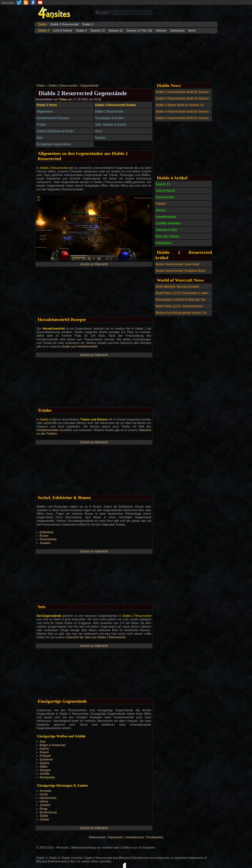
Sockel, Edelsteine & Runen (55, 131)
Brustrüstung (48, 812)
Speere (44, 763)
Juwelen (45, 543)
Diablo (41, 86)
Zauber (44, 819)
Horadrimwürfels (47, 430)
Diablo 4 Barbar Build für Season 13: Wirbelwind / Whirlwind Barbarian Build (181, 107)
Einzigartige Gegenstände (54, 144)
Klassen (161, 31)
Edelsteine (47, 532)
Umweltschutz (135, 837)
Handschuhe (48, 798)
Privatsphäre (155, 837)
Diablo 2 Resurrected (64, 24)
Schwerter (46, 759)
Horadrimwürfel (166, 217)
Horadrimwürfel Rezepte (53, 118)
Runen (44, 536)
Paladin (161, 204)
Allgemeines (45, 112)
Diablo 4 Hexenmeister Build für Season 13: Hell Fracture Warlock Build (182, 101)
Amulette (46, 791)
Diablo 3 (88, 24)
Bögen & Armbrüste (53, 745)
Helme (44, 801)
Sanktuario (178, 31)
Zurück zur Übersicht (94, 264)
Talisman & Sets (166, 230)
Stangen (45, 770)
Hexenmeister (165, 197)
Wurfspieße (47, 777)
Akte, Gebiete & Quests (111, 125)
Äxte (43, 742)
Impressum (115, 837)
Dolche (44, 749)
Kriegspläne (164, 243)
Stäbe (44, 767)
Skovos (161, 210)
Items (192, 31)
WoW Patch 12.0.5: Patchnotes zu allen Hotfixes (182, 295)
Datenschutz (97, 837)
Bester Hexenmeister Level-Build (178, 264)
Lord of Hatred (62, 31)
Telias (63, 99)
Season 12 (116, 31)
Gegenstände (89, 86)
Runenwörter (48, 539)
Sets (40, 138)
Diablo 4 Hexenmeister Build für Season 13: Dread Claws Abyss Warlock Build (182, 114)
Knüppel (45, 756)
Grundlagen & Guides (110, 118)
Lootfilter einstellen (168, 223)
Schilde (44, 774)
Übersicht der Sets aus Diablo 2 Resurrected (96, 637)
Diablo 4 (81, 31)
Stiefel (44, 816)
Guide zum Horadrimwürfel (80, 346)
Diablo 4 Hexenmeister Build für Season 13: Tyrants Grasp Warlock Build (182, 94)
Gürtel (44, 794)
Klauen (44, 752)
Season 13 (98, 31)
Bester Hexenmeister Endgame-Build (180, 271)
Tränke (41, 125)
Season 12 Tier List (139, 31)
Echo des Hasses (167, 236)
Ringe (44, 809)
